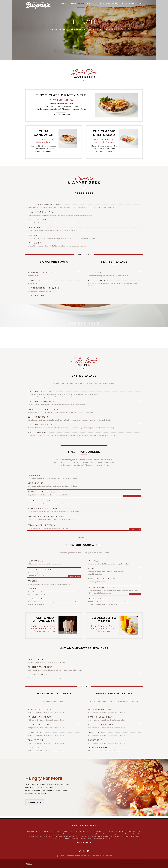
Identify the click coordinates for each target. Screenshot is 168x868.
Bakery (72, 4)
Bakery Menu (35, 802)
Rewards (91, 4)
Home (63, 4)
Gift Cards (104, 4)
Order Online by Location (127, 4)
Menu (81, 4)
